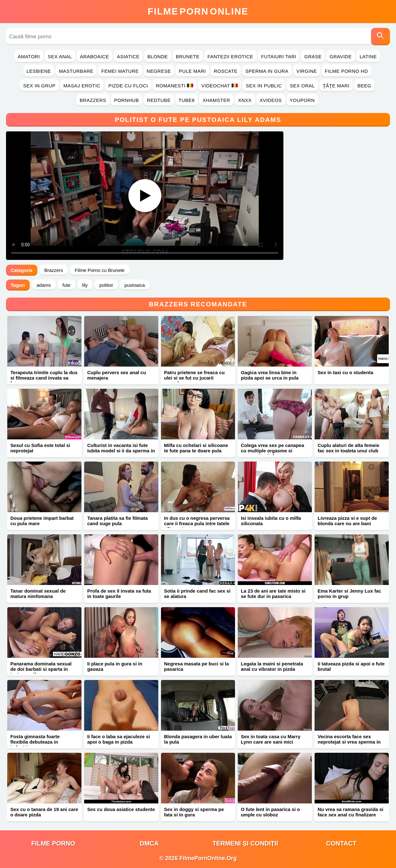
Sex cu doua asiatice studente (121, 809)
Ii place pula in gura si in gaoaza (115, 666)
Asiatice (128, 57)
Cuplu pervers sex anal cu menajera (117, 375)
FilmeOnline (198, 11)
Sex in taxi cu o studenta (345, 372)
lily (85, 285)
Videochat (220, 86)
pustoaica (135, 285)
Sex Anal (60, 57)
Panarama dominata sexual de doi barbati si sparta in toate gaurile (41, 669)
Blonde (158, 57)
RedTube (159, 100)
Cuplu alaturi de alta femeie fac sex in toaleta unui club (348, 448)
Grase (313, 57)
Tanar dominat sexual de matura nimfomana (38, 594)
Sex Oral (302, 86)
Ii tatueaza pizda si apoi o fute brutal (351, 666)
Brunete (188, 57)
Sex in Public (264, 86)
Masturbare (76, 71)
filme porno (53, 843)
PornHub (127, 100)
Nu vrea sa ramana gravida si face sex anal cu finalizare (350, 812)
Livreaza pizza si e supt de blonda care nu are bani (347, 521)
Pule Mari (192, 71)
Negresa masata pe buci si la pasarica (197, 666)
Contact (341, 843)
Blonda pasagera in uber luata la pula (198, 739)
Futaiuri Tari (279, 57)
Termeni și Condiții (245, 843)
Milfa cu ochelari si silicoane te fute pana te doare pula (196, 448)
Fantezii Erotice (230, 57)
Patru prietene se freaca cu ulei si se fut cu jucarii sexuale (195, 378)
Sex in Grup (39, 86)
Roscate (226, 71)
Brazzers (93, 100)
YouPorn (302, 100)
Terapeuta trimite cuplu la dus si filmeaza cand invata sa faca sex (44, 378)
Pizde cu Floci (128, 86)
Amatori (29, 57)
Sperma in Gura (267, 71)
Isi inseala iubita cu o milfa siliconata (271, 521)
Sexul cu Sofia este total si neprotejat (40, 448)
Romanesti (175, 86)
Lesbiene (39, 71)
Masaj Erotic (82, 86)
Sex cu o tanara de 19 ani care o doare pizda (44, 812)
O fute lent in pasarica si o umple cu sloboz (270, 812)
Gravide (341, 57)
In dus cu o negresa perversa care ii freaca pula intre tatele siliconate (197, 523)
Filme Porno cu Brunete (100, 270)
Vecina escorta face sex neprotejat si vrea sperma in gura (349, 742)
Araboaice (95, 57)
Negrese (159, 71)
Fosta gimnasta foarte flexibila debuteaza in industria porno (35, 742)
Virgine (307, 71)
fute (67, 285)
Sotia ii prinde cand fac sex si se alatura (197, 594)
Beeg (364, 86)
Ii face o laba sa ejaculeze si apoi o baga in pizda (119, 739)
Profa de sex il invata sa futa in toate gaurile (119, 594)
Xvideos (271, 100)
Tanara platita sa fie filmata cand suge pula (118, 521)
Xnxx (245, 100)
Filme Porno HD (346, 71)
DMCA (149, 843)
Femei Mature (120, 71)
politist (106, 285)
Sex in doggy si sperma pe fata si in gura (194, 812)
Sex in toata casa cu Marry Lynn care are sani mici (270, 739)
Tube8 (187, 100)
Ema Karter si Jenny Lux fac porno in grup (349, 594)
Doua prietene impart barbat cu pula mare (42, 521)
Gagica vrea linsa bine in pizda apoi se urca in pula (270, 375)
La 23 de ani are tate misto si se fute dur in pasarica (273, 594)
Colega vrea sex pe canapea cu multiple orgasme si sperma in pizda (272, 451)
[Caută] (381, 37)
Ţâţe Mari (336, 86)
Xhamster (216, 100)
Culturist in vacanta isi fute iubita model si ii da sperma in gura (121, 451)
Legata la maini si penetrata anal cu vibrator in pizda (272, 666)
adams (44, 285)
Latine (368, 57)
